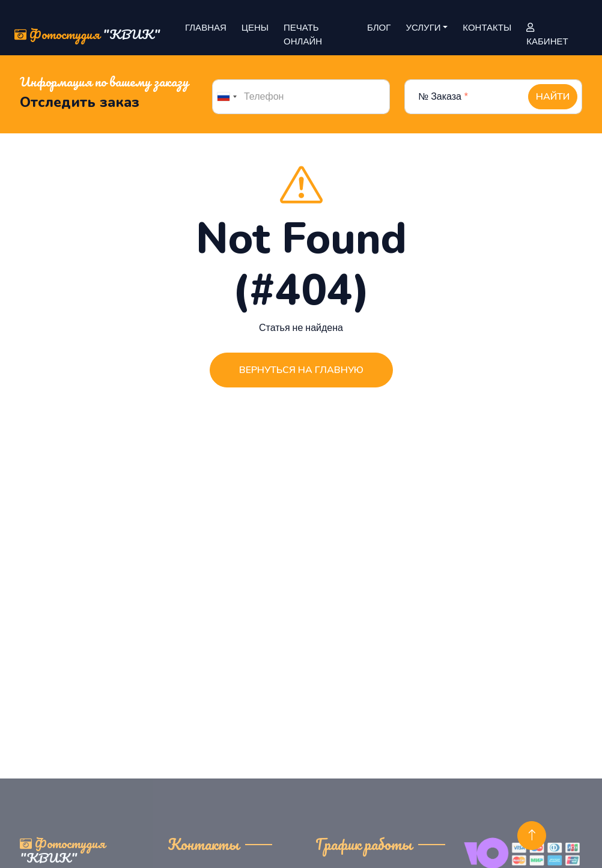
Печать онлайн (303, 35)
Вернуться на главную (301, 370)
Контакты (487, 28)
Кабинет (547, 35)
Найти (553, 97)
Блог (379, 28)
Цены (255, 28)
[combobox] (227, 97)
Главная (206, 28)
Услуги (423, 28)
